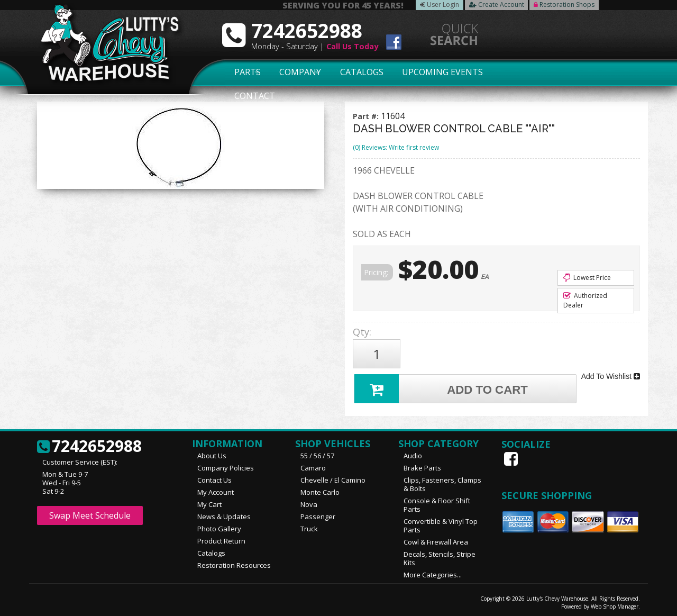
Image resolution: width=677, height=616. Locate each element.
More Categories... (433, 572)
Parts (242, 73)
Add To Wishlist (611, 375)
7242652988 (89, 444)
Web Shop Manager (615, 604)
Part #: (367, 116)
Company (297, 73)
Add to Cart (442, 386)
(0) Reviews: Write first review (396, 147)
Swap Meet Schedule (90, 513)
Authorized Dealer (585, 300)
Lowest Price (587, 278)
